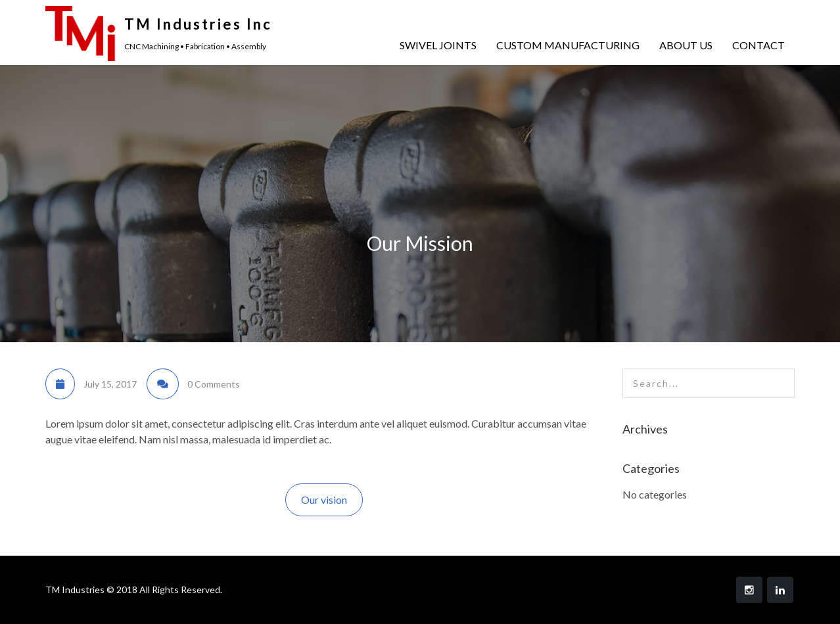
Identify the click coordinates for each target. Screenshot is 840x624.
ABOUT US (686, 45)
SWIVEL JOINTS (438, 45)
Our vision (324, 500)
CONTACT (758, 45)
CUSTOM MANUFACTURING (568, 45)
